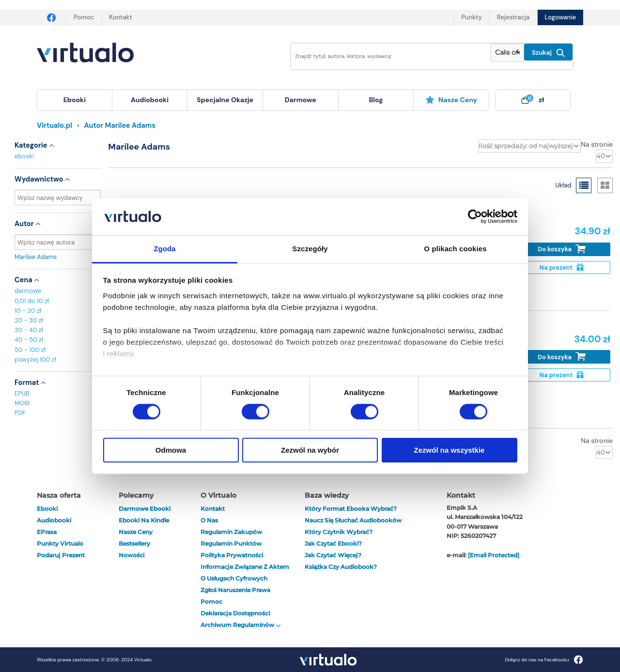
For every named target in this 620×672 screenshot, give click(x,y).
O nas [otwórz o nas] (209, 520)
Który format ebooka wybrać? (351, 509)
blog (376, 100)
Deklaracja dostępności (235, 613)
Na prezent (562, 267)
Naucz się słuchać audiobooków (353, 520)
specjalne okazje (225, 100)
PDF (20, 413)
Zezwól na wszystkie (449, 450)
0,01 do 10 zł (32, 301)
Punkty (471, 17)
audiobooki (54, 520)
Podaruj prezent (61, 555)
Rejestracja (513, 17)
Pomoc (84, 17)
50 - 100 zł (30, 350)
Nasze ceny (451, 100)
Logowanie (560, 17)
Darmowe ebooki (145, 509)
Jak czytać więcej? (333, 555)
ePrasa (47, 532)
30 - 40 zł (29, 330)
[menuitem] (75, 100)
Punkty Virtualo (60, 543)
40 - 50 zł (29, 340)
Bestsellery (134, 543)
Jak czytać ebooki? (333, 543)
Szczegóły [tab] (310, 249)
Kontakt (120, 17)
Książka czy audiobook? (341, 567)
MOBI (22, 403)
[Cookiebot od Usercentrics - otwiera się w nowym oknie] (475, 217)
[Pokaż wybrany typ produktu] (507, 53)
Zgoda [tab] (165, 249)
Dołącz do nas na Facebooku (544, 660)
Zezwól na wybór (310, 450)
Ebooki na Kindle (144, 520)
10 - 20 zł (28, 311)
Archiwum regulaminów (241, 625)
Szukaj (548, 53)
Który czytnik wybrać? (339, 532)
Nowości (132, 555)
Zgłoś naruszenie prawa (235, 590)
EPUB (22, 393)
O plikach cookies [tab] (455, 249)
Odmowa (171, 450)
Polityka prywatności (232, 555)
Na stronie (597, 144)
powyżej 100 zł (35, 359)
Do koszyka (562, 249)
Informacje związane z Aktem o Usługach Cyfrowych (245, 573)
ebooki (24, 156)
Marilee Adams (58, 257)
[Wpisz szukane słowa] (384, 56)
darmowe (301, 100)
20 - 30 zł (29, 320)
